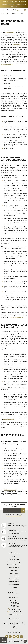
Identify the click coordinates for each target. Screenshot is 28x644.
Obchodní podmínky (14, 559)
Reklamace (14, 587)
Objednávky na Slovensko (14, 565)
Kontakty (14, 590)
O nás (14, 556)
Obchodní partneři (14, 582)
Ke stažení (14, 570)
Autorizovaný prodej (14, 584)
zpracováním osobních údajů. (14, 516)
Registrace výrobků (14, 579)
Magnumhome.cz (10, 32)
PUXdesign (16, 642)
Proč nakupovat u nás (14, 593)
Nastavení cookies (14, 568)
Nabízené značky (14, 573)
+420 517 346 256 (15, 609)
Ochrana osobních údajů (14, 562)
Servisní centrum (14, 576)
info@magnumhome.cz (7, 65)
